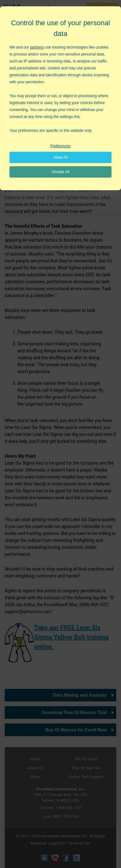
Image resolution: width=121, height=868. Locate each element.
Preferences (61, 146)
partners (37, 47)
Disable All (60, 172)
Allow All (61, 157)
